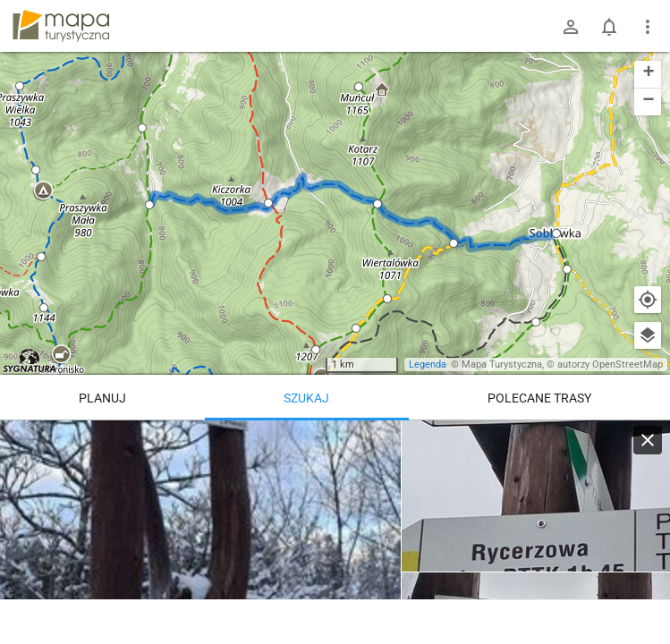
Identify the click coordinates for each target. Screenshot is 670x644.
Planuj (102, 398)
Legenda (428, 364)
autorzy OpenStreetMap (610, 364)
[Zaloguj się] (571, 27)
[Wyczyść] (648, 440)
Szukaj (306, 398)
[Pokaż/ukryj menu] (648, 27)
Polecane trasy (539, 398)
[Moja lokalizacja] (648, 300)
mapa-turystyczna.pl (61, 26)
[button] (43, 191)
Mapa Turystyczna (502, 364)
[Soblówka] (536, 496)
